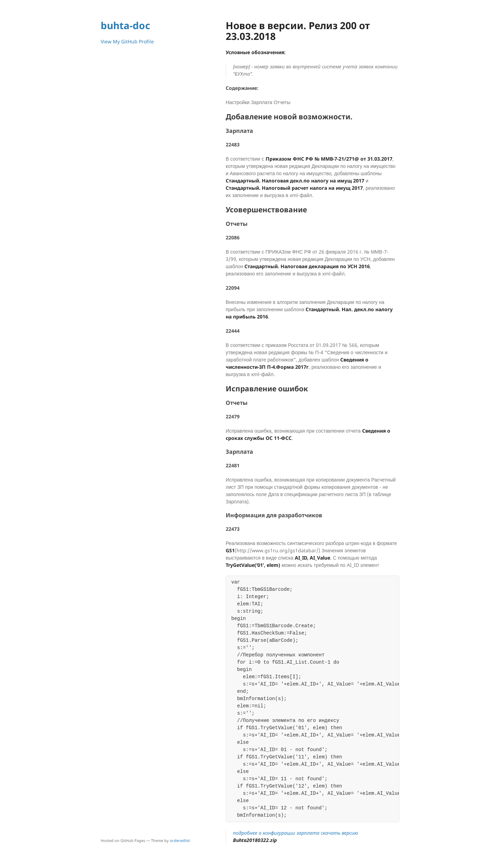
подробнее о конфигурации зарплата (276, 833)
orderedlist (180, 840)
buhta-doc (125, 25)
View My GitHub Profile (127, 41)
